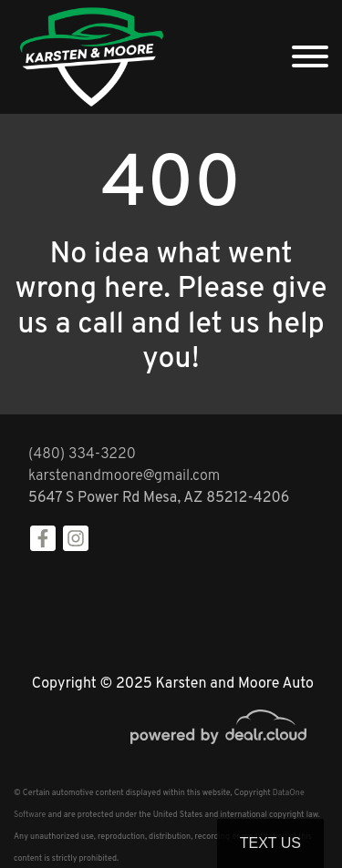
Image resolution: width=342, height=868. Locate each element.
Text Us (270, 843)
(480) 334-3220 (82, 454)
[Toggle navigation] (310, 57)
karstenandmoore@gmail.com (124, 476)
